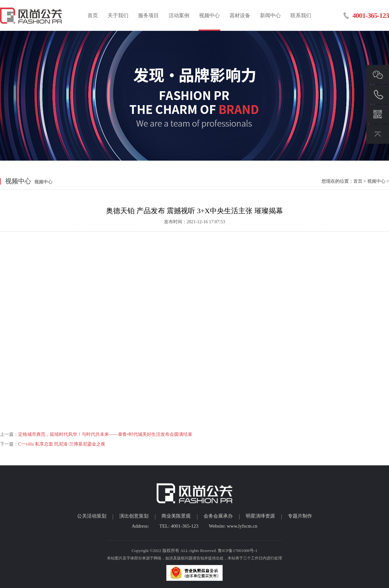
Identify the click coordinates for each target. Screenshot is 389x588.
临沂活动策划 (32, 15)
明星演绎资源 (260, 516)
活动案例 (179, 15)
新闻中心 (270, 15)
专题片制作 (300, 516)
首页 (93, 15)
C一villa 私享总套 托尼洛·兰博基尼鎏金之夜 (62, 444)
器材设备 (240, 15)
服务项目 (148, 15)
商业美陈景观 (176, 516)
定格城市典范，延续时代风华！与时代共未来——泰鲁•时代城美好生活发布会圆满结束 (105, 434)
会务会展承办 (218, 516)
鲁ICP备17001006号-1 (238, 551)
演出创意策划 (134, 516)
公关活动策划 (92, 516)
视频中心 (209, 15)
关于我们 (118, 15)
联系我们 (301, 15)
